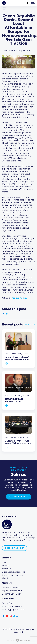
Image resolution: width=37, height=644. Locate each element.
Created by (19, 640)
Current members (11, 588)
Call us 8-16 (7, 603)
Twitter (7, 314)
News (5, 562)
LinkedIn (18, 616)
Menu (32, 3)
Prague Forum (4, 3)
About (5, 578)
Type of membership (12, 591)
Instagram (11, 616)
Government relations (13, 575)
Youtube (7, 616)
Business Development (13, 572)
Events (5, 566)
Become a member (19, 497)
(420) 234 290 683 (13, 606)
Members (7, 569)
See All (27, 325)
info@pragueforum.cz (15, 610)
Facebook (3, 314)
